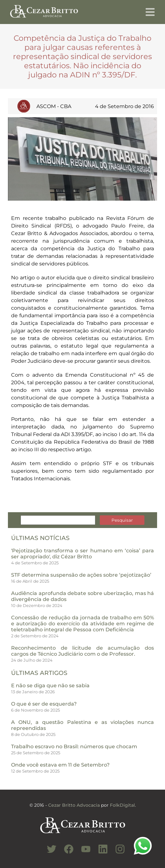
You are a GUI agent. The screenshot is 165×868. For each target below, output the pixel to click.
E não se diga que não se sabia (50, 686)
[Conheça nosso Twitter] (48, 853)
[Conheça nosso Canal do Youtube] (83, 853)
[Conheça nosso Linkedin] (100, 853)
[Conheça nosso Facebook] (66, 853)
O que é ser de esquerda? (44, 704)
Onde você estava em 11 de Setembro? (60, 765)
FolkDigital (122, 805)
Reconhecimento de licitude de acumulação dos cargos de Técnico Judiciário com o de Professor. (82, 651)
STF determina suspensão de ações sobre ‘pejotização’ (81, 575)
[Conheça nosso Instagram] (117, 853)
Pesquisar (122, 520)
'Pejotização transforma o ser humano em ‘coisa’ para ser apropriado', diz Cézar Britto (82, 554)
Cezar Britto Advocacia (74, 805)
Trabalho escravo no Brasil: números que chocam (74, 747)
